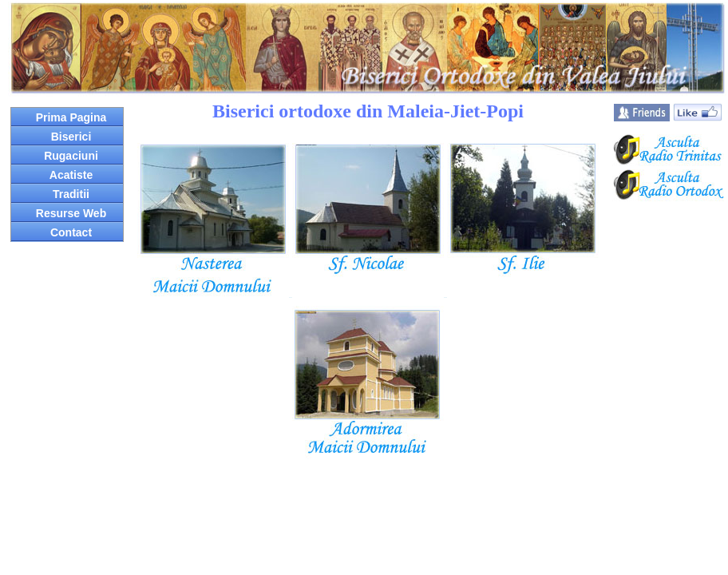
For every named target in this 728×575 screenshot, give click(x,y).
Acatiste (71, 175)
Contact (71, 232)
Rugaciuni (71, 156)
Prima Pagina (71, 117)
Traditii (71, 194)
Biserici (71, 137)
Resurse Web (71, 213)
